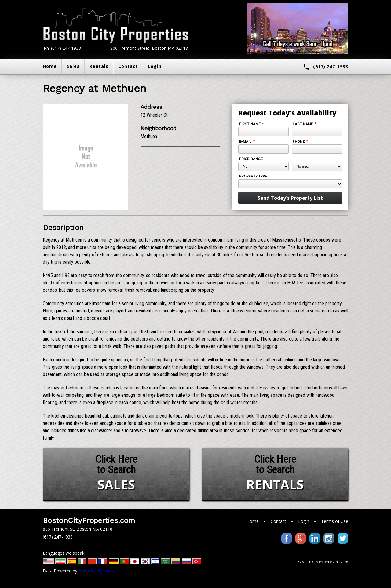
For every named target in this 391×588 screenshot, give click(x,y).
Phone (300, 141)
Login (155, 66)
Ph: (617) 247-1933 (62, 48)
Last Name (305, 124)
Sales (73, 66)
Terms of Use (335, 521)
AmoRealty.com (96, 571)
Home (50, 66)
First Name (252, 124)
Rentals (99, 66)
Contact (128, 66)
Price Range (251, 159)
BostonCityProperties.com (89, 520)
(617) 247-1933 (325, 67)
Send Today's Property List (290, 198)
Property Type (253, 176)
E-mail (247, 141)
